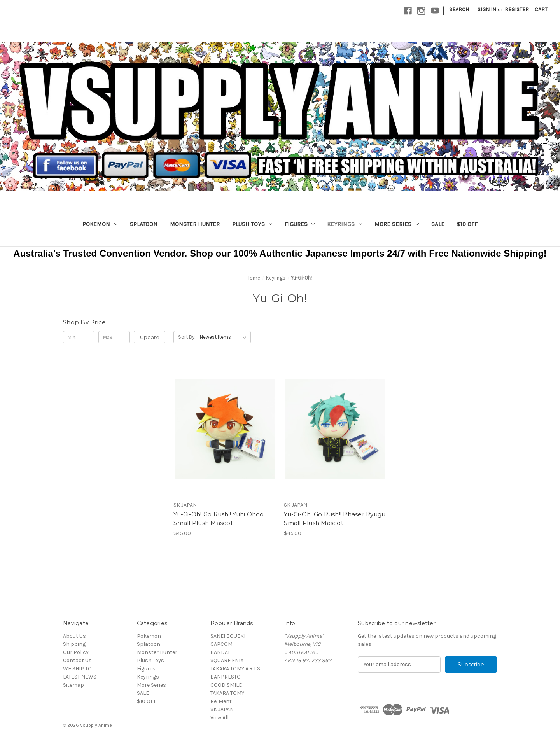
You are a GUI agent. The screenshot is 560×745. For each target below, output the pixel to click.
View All (220, 718)
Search (459, 10)
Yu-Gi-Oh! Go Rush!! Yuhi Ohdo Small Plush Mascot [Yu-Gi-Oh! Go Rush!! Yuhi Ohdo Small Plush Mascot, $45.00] (219, 519)
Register (517, 10)
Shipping (74, 644)
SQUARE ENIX (227, 660)
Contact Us (77, 660)
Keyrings (345, 224)
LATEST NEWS (80, 677)
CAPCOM (221, 644)
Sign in (487, 10)
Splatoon (144, 224)
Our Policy (76, 652)
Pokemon (100, 224)
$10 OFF (467, 224)
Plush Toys (252, 224)
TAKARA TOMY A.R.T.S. (236, 669)
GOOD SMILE (226, 685)
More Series (397, 224)
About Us (74, 636)
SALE (438, 224)
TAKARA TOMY (227, 693)
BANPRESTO (226, 677)
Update (150, 337)
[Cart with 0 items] (541, 10)
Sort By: (187, 337)
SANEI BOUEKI (228, 636)
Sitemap (73, 685)
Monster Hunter (195, 224)
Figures (300, 224)
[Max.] (114, 337)
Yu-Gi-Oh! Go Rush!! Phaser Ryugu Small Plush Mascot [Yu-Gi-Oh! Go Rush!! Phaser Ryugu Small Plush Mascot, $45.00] (335, 519)
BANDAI (220, 652)
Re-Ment (221, 701)
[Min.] (79, 337)
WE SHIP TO (77, 669)
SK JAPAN (222, 709)
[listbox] (225, 337)
